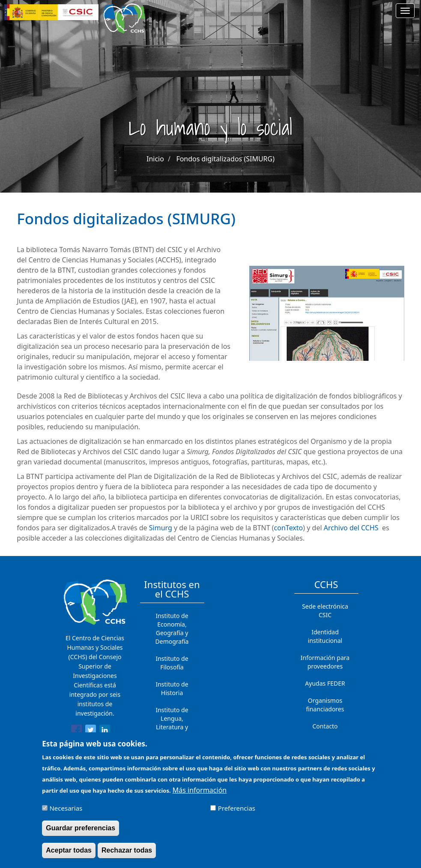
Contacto (325, 726)
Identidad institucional (325, 636)
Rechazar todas (127, 854)
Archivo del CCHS (351, 528)
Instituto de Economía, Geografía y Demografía (172, 629)
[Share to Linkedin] (105, 731)
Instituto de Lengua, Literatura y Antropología (172, 723)
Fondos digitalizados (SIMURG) (225, 159)
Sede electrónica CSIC (325, 611)
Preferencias (237, 812)
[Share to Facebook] (76, 731)
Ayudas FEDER (325, 683)
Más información (200, 794)
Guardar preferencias (81, 831)
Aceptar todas (69, 854)
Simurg (161, 528)
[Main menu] (405, 11)
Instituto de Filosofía (172, 663)
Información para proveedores (325, 662)
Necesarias (66, 812)
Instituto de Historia (172, 688)
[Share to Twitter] (91, 731)
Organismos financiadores (325, 705)
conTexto (289, 528)
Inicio (155, 159)
